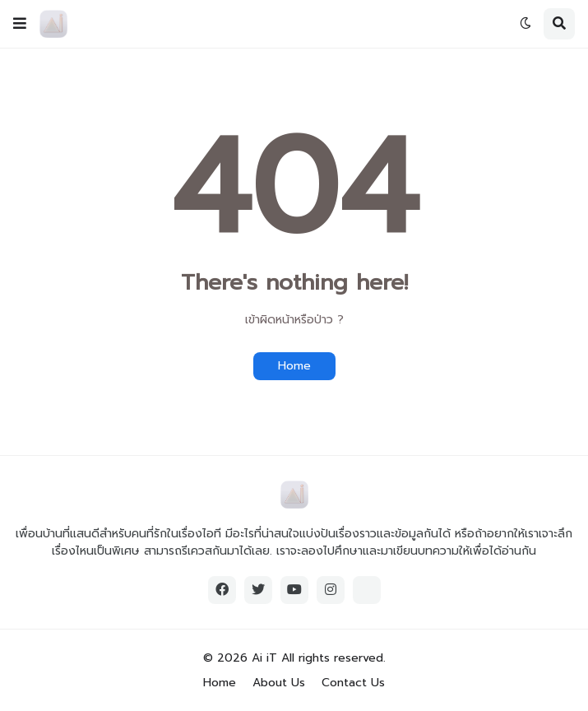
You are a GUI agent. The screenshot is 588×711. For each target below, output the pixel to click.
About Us (279, 683)
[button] (20, 24)
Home (294, 366)
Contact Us (353, 683)
